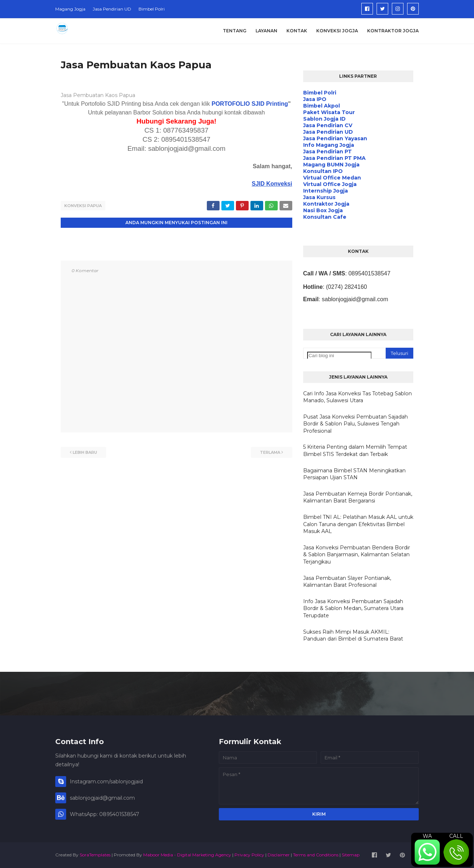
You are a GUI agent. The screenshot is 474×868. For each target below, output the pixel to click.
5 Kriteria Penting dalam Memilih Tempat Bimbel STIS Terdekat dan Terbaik (355, 451)
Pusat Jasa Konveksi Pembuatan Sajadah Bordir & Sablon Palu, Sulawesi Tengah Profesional (355, 424)
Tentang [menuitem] (235, 31)
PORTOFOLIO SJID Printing (250, 104)
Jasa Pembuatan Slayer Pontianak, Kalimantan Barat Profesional (347, 582)
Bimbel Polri (152, 9)
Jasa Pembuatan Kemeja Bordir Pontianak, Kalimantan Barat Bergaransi (358, 497)
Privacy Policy (249, 855)
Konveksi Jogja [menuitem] (337, 31)
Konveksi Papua (83, 206)
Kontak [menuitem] (297, 31)
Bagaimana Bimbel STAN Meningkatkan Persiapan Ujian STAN (354, 474)
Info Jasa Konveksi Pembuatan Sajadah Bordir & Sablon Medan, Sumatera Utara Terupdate (353, 608)
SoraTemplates (95, 855)
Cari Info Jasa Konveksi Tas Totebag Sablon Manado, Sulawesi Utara (357, 397)
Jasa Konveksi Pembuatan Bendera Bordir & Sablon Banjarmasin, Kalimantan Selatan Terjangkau (357, 555)
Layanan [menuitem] (266, 31)
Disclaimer (279, 855)
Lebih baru (85, 452)
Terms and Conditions (316, 855)
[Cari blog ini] (339, 356)
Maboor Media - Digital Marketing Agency (187, 855)
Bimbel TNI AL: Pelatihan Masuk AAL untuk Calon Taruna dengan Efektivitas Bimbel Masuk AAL (358, 524)
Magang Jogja (70, 9)
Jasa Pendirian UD (112, 9)
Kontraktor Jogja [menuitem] (393, 31)
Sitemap (351, 855)
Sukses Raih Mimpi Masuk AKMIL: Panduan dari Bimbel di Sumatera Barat (353, 635)
